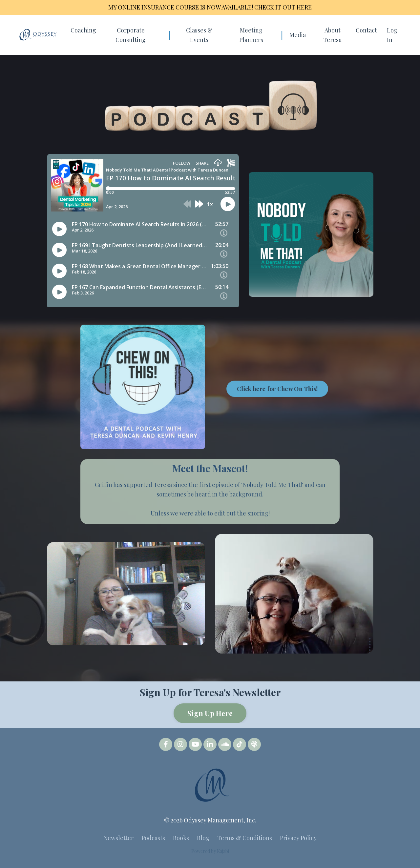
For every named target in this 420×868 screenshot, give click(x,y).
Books (181, 838)
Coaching (83, 30)
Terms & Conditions (245, 838)
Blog (203, 838)
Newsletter (118, 838)
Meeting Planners (251, 35)
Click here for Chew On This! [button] (277, 416)
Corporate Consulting (131, 35)
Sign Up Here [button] (210, 713)
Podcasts (153, 838)
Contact (366, 30)
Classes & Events (199, 35)
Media (298, 35)
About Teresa (332, 35)
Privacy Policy (298, 838)
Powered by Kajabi (210, 851)
